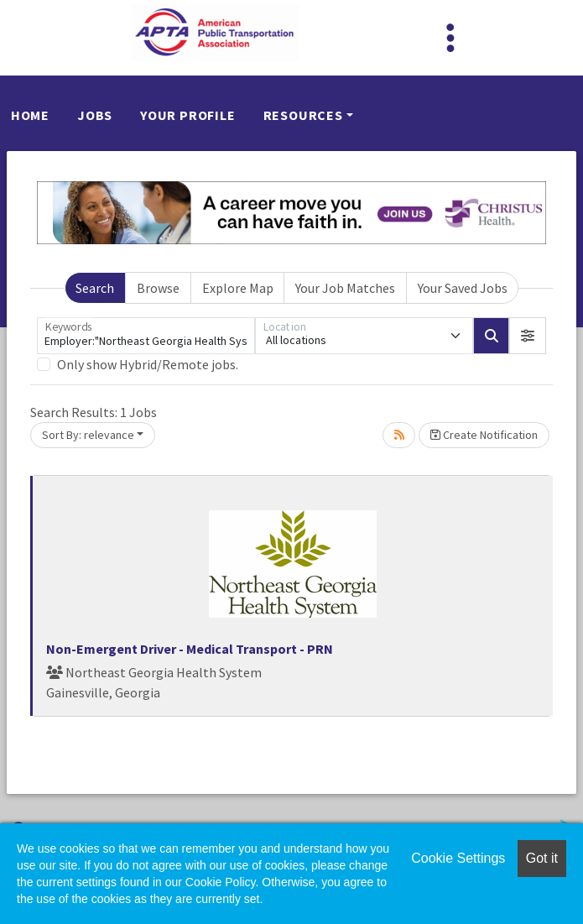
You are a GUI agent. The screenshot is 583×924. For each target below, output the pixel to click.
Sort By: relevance (88, 435)
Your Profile (188, 115)
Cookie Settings (458, 858)
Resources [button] (303, 115)
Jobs (95, 115)
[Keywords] (146, 336)
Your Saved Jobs (463, 288)
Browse (158, 288)
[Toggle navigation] (450, 38)
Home (30, 115)
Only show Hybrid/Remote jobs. (148, 364)
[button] (528, 336)
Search (95, 288)
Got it (542, 858)
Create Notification (484, 435)
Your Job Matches (345, 288)
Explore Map (238, 288)
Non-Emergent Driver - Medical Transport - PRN (190, 649)
